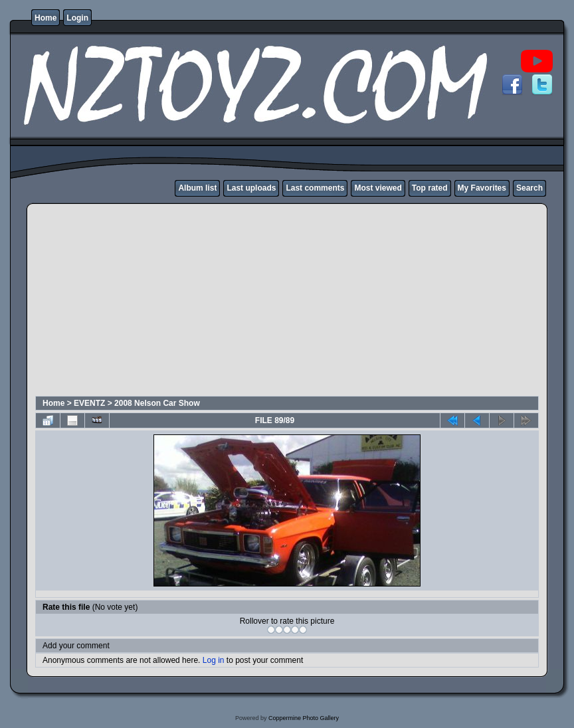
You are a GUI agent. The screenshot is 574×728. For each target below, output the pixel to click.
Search (529, 188)
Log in (214, 660)
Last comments (315, 188)
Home (46, 18)
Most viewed (378, 188)
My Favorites (482, 188)
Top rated (430, 188)
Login (77, 18)
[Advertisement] (246, 302)
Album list (197, 188)
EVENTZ (89, 403)
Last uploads (251, 188)
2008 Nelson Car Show (157, 403)
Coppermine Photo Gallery (304, 718)
